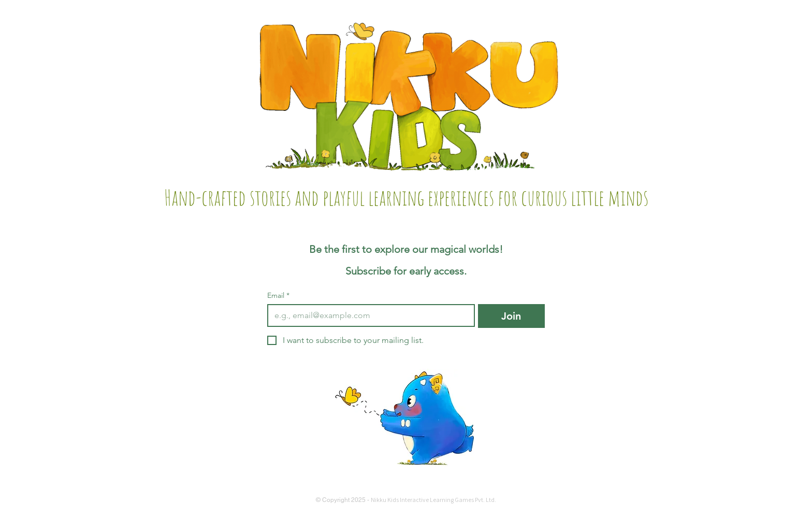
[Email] (368, 315)
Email (278, 296)
